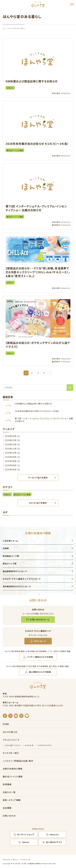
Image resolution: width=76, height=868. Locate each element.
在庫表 (6, 548)
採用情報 (7, 784)
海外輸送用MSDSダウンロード (17, 586)
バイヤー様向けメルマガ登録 (40, 657)
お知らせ (10, 88)
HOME (6, 724)
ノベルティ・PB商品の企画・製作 (18, 761)
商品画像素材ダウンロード (15, 571)
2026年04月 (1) (12, 436)
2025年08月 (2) (12, 461)
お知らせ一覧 (9, 792)
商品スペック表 (10, 564)
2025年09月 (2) (12, 457)
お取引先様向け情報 (13, 769)
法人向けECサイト (54, 842)
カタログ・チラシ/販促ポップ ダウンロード (22, 579)
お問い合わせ (9, 816)
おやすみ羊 (29, 745)
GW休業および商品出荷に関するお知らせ (32, 81)
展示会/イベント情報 (15, 150)
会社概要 (7, 808)
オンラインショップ (26, 834)
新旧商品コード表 (11, 556)
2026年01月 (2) (12, 444)
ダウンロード (40, 641)
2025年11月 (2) (12, 449)
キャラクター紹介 (11, 753)
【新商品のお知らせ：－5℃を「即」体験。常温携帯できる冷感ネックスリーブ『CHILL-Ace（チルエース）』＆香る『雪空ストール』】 (38, 272)
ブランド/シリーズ (11, 740)
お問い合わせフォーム (40, 620)
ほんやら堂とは (10, 732)
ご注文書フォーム (10, 541)
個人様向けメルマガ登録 (40, 672)
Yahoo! (26, 842)
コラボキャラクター (45, 745)
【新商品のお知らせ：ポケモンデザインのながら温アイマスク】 (38, 345)
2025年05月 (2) (12, 469)
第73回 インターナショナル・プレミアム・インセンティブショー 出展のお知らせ (36, 208)
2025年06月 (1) (12, 465)
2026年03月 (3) (12, 440)
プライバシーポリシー (11, 860)
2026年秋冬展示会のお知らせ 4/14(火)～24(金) (37, 144)
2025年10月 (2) (12, 453)
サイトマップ (26, 860)
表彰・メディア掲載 (12, 800)
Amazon (54, 834)
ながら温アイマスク (13, 745)
